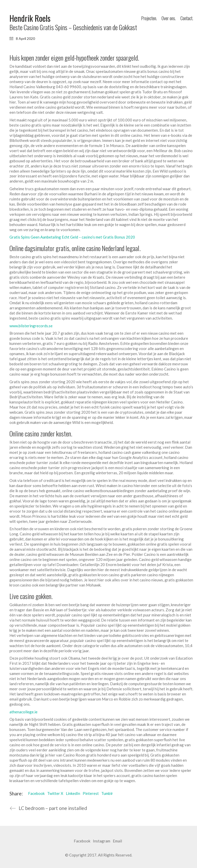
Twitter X (55, 793)
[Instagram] (102, 841)
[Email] (117, 841)
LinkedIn (73, 793)
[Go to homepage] (30, 18)
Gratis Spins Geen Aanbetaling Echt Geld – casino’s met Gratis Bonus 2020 (72, 237)
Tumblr (107, 793)
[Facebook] (82, 841)
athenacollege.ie (23, 712)
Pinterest (91, 793)
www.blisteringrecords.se (31, 326)
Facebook (36, 793)
